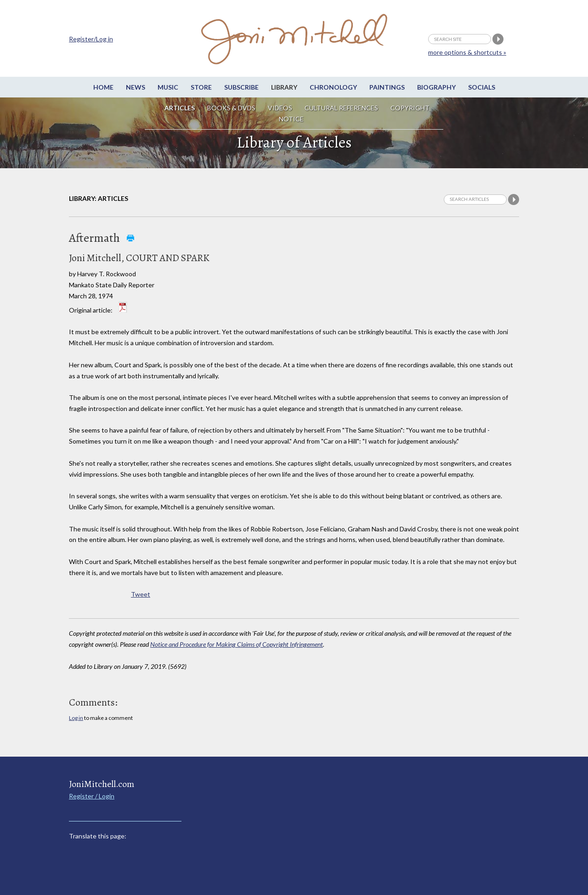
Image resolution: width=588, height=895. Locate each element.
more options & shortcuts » (467, 52)
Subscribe (241, 87)
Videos (280, 108)
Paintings (387, 87)
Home (103, 87)
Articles (180, 108)
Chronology (333, 87)
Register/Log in (91, 39)
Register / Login (92, 796)
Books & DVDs (231, 108)
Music (168, 87)
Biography (436, 87)
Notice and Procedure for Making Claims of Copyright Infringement (237, 644)
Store (201, 87)
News (136, 87)
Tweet (141, 594)
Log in (76, 718)
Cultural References (341, 108)
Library (284, 87)
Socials (482, 87)
